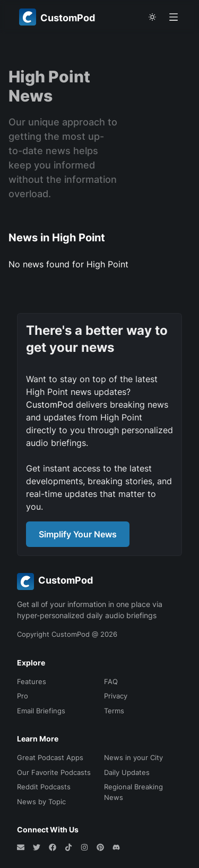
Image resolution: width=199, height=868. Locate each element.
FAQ (111, 681)
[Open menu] (174, 17)
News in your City (133, 757)
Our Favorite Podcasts (54, 772)
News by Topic (41, 802)
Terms (114, 711)
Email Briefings (41, 711)
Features (32, 681)
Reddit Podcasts (44, 787)
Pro (23, 696)
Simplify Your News (78, 534)
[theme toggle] (152, 17)
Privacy (116, 696)
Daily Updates (127, 772)
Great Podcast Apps (50, 757)
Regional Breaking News (133, 792)
